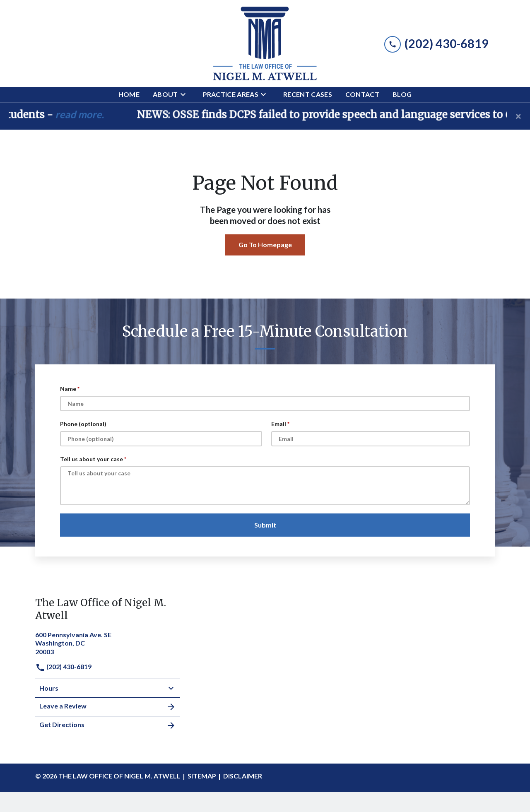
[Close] (518, 116)
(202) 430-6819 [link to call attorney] (63, 666)
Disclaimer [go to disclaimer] (243, 776)
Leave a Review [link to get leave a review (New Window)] (108, 707)
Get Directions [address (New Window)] (108, 725)
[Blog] (402, 95)
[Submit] (265, 525)
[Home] (129, 95)
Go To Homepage (265, 245)
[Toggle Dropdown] (185, 94)
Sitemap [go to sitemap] (202, 776)
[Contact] (362, 95)
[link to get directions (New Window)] (108, 642)
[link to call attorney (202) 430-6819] (436, 43)
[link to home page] (265, 43)
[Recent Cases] (308, 95)
